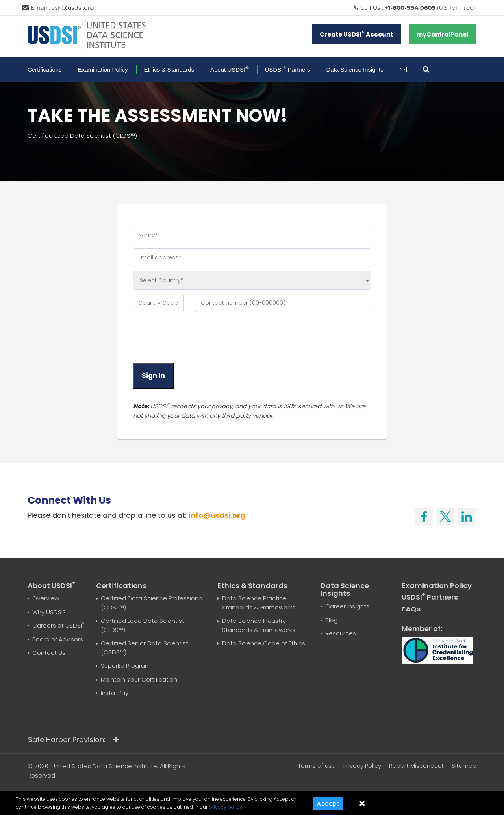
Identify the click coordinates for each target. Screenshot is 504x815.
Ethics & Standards (169, 69)
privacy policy (225, 807)
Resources (341, 633)
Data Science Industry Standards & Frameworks (259, 625)
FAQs (411, 609)
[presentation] (193, 337)
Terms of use (317, 766)
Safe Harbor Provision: (73, 740)
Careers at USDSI (58, 625)
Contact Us (49, 653)
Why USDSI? (49, 612)
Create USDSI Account (356, 34)
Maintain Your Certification (139, 679)
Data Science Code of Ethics (264, 643)
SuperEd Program (126, 666)
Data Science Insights (355, 69)
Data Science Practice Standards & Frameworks (259, 603)
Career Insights (347, 606)
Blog (332, 620)
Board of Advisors (58, 639)
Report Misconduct (416, 766)
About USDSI (230, 69)
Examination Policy (103, 69)
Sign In (153, 376)
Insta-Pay (115, 693)
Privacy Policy (362, 766)
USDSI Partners (288, 69)
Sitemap (464, 766)
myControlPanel (443, 34)
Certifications (45, 69)
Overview (46, 598)
